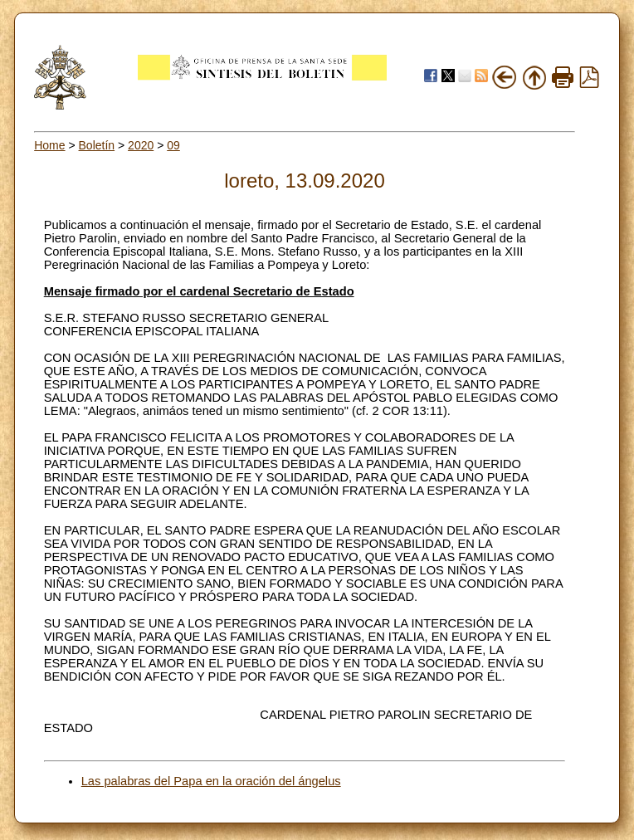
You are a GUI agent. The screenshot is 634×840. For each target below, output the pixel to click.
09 (173, 145)
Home (49, 145)
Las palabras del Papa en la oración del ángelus (211, 781)
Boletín (97, 145)
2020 (141, 145)
